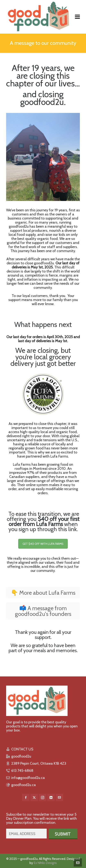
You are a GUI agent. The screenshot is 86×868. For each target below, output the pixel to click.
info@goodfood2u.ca (28, 778)
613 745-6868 (22, 771)
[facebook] (26, 797)
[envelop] (59, 797)
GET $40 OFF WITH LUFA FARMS (43, 544)
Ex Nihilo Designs (45, 863)
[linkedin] (51, 797)
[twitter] (34, 797)
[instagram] (43, 797)
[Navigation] (77, 17)
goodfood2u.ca (24, 785)
